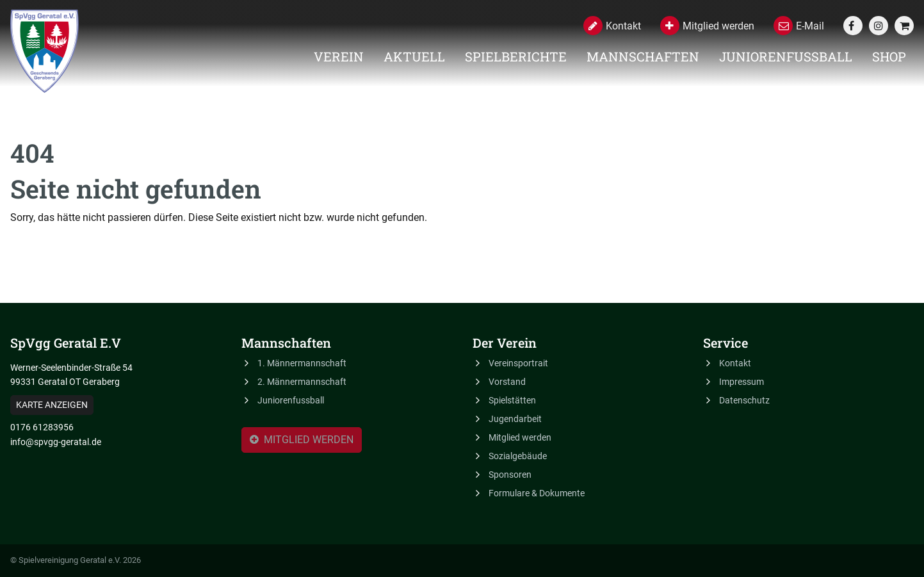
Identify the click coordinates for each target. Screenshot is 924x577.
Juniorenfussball (786, 56)
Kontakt (735, 363)
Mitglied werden (302, 441)
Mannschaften (643, 56)
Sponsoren (510, 475)
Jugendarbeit (515, 419)
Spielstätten (512, 400)
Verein (339, 56)
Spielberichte (516, 56)
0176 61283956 (42, 427)
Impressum (742, 382)
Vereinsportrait (518, 363)
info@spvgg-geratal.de (56, 442)
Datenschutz (744, 400)
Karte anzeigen (52, 405)
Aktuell (414, 56)
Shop (889, 56)
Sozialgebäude (518, 456)
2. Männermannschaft (302, 382)
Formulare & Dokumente (537, 493)
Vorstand (507, 382)
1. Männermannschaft (302, 363)
